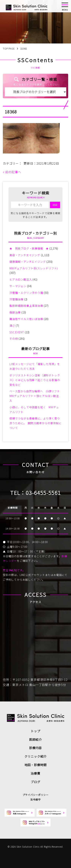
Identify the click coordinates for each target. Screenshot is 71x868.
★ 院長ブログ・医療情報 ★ (29, 248)
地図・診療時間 (36, 765)
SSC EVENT (17, 332)
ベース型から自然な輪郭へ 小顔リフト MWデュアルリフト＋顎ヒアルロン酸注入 (36, 396)
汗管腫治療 (16, 299)
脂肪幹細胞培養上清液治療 (26, 306)
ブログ (35, 782)
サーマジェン (18, 286)
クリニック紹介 (36, 756)
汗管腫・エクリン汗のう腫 (26, 293)
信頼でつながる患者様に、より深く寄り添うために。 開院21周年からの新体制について (35, 423)
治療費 (35, 773)
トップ (35, 731)
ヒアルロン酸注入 (21, 279)
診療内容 (35, 748)
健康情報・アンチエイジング (28, 262)
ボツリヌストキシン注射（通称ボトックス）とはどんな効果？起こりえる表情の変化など (35, 380)
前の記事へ (13, 172)
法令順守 (35, 799)
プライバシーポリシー (36, 795)
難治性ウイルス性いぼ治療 (26, 319)
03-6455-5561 (43, 493)
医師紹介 (35, 739)
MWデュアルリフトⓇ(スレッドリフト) (34, 268)
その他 (14, 339)
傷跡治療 (15, 312)
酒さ (12, 325)
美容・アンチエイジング (25, 255)
